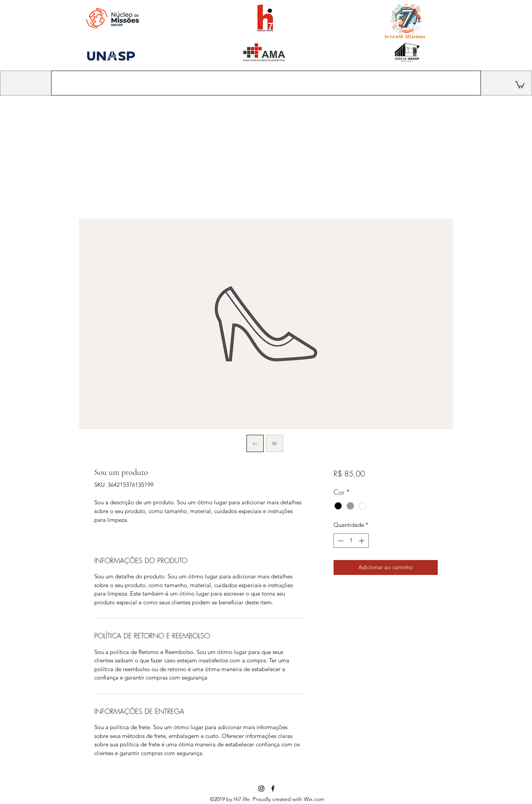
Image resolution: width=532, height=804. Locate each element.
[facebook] (273, 788)
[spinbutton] (351, 541)
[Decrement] (340, 541)
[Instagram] (261, 788)
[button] (520, 84)
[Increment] (362, 541)
